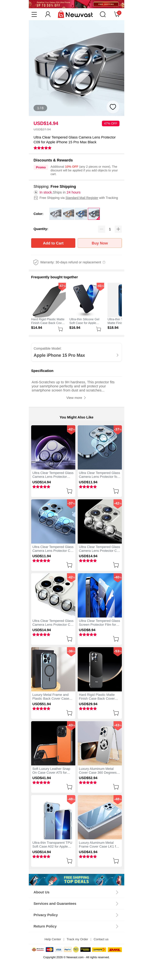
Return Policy (45, 926)
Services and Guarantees (55, 904)
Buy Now (100, 243)
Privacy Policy (46, 915)
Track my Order (77, 939)
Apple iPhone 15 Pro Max (59, 355)
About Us (41, 892)
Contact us (101, 939)
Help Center (53, 939)
